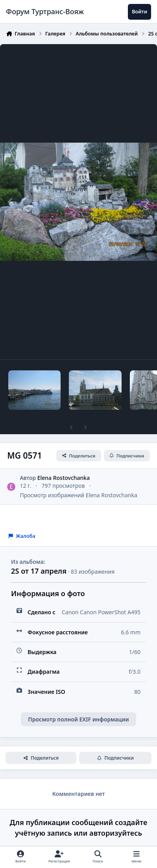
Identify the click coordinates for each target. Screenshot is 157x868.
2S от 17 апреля (39, 571)
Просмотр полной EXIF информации (78, 719)
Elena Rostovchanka (64, 478)
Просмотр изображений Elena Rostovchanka (78, 495)
